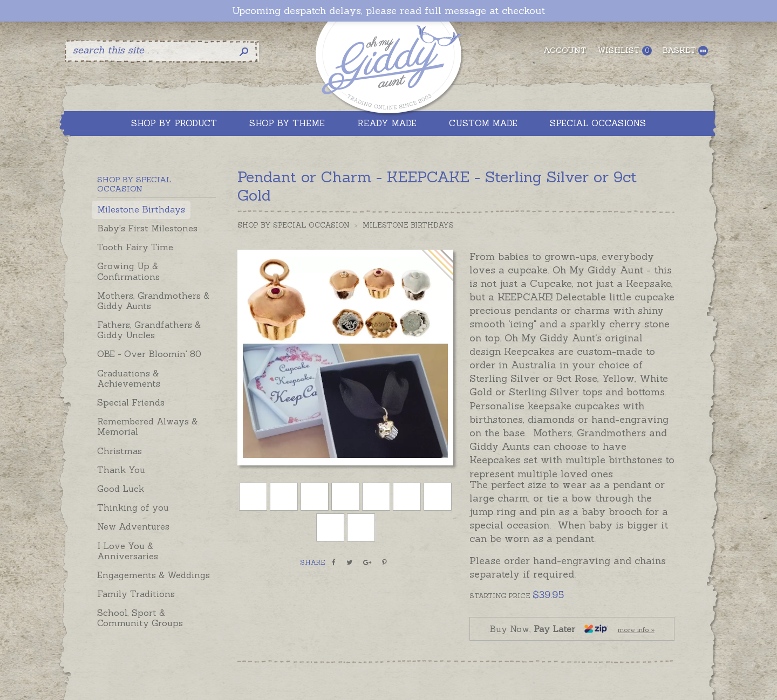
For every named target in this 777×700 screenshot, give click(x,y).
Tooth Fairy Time (135, 247)
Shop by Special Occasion (294, 225)
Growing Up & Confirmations (128, 271)
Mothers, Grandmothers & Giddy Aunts (153, 301)
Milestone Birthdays (141, 209)
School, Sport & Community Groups (140, 618)
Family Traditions (136, 594)
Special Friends (131, 402)
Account (565, 50)
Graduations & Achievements (129, 378)
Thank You (121, 470)
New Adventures (133, 526)
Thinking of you (133, 507)
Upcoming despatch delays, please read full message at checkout (388, 11)
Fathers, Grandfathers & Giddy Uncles (149, 330)
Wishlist (625, 50)
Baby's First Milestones (147, 228)
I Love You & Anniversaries (128, 551)
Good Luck (121, 489)
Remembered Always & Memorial (147, 426)
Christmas (120, 451)
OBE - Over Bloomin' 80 (149, 354)
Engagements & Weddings (154, 575)
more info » (636, 630)
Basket (685, 50)
